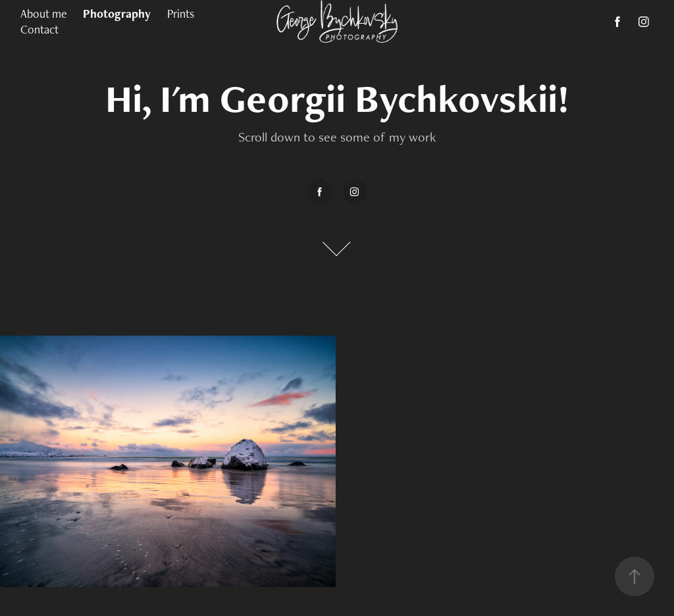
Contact (39, 29)
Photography (117, 13)
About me (44, 13)
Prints (181, 13)
